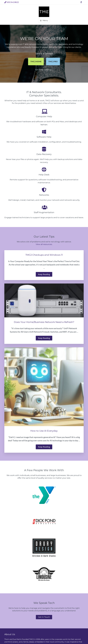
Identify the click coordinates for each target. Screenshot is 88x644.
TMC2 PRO (53, 61)
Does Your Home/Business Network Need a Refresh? (44, 322)
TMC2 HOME (36, 61)
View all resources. (44, 244)
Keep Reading (45, 275)
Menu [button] (45, 20)
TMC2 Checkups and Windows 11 (44, 255)
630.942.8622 (12, 2)
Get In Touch (44, 617)
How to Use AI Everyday (44, 431)
